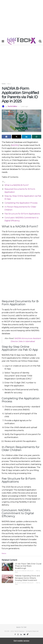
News (9, 84)
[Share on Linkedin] (27, 137)
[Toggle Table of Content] (3, 182)
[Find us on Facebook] (15, 634)
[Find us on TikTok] (28, 634)
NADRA (15, 145)
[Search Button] (40, 41)
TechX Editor (12, 106)
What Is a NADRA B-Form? (17, 185)
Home (4, 84)
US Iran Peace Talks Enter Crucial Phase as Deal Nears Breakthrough (28, 566)
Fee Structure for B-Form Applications (22, 214)
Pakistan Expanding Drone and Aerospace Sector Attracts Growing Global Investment (27, 578)
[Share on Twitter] (17, 137)
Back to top (21, 627)
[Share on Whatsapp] (37, 137)
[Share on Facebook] (6, 137)
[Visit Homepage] (21, 41)
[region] (21, 18)
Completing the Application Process (21, 203)
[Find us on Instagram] (18, 634)
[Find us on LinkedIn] (21, 634)
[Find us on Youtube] (25, 634)
